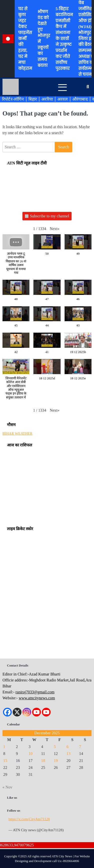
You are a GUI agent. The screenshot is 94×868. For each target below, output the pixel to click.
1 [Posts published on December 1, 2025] (4, 747)
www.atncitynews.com (37, 698)
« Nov (7, 787)
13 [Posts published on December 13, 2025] (69, 754)
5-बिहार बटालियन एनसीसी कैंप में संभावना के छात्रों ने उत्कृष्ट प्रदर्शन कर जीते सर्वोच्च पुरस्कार (64, 39)
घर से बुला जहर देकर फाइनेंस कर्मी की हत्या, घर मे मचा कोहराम (25, 39)
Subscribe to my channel (47, 216)
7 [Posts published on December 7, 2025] (80, 747)
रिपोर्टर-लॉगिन (13, 99)
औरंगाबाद (80, 99)
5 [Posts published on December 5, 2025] (55, 747)
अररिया (47, 99)
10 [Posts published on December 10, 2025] (30, 754)
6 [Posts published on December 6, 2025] (68, 747)
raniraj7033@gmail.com (35, 692)
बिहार (33, 99)
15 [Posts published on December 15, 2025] (5, 761)
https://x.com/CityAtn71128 (29, 819)
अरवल (63, 99)
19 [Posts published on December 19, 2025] (56, 761)
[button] (54, 229)
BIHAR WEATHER (17, 434)
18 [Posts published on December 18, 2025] (43, 761)
